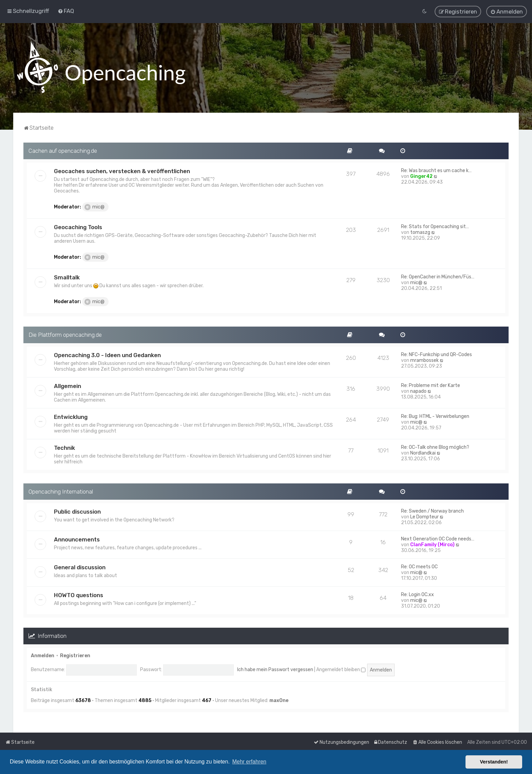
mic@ (94, 206)
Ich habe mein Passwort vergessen (275, 669)
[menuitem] (66, 11)
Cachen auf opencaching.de (63, 150)
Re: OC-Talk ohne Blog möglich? (435, 446)
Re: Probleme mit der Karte (431, 384)
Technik (64, 447)
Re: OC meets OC (419, 566)
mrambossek (424, 359)
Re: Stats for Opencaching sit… (435, 226)
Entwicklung (71, 416)
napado (418, 390)
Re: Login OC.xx (417, 594)
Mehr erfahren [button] (249, 762)
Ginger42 (421, 176)
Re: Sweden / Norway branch (432, 510)
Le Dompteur (424, 516)
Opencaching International (61, 491)
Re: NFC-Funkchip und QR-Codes (436, 354)
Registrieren (75, 655)
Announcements (77, 539)
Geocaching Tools (78, 226)
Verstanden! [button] (494, 762)
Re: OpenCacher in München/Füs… (438, 276)
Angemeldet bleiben (341, 669)
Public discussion (77, 511)
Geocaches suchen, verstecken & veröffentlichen (122, 170)
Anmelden (43, 655)
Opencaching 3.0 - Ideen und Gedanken (107, 354)
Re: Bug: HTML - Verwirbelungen (435, 415)
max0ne (279, 700)
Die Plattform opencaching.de (65, 334)
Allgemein (68, 385)
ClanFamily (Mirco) (432, 544)
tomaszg (420, 232)
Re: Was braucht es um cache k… (436, 170)
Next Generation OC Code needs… (438, 538)
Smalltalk (67, 277)
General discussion (80, 567)
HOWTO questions (79, 594)
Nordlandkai (423, 452)
